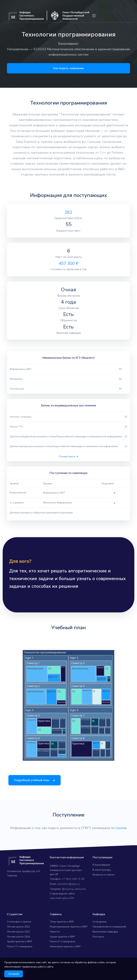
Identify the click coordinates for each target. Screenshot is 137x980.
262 (69, 212)
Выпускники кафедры (105, 940)
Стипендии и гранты (19, 930)
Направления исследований (109, 935)
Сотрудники (100, 930)
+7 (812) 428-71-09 (73, 887)
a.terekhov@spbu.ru (68, 892)
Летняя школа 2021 (18, 935)
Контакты (98, 945)
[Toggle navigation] (94, 16)
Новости (55, 940)
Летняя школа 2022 (18, 940)
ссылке (121, 836)
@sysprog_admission (74, 897)
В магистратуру (102, 878)
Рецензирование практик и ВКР (68, 935)
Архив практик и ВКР (19, 950)
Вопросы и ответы (103, 883)
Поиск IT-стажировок (20, 955)
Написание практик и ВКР (65, 955)
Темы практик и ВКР (62, 930)
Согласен (14, 974)
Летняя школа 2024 (18, 945)
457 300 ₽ (69, 263)
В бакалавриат (101, 873)
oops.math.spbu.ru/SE (62, 906)
